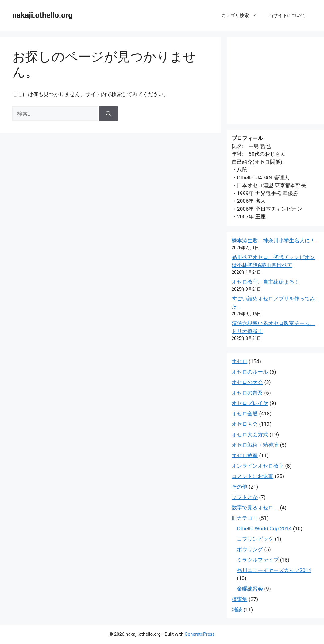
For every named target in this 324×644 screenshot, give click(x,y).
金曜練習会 (250, 589)
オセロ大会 (245, 424)
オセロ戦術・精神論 (255, 445)
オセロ (239, 361)
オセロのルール (250, 372)
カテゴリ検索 (242, 15)
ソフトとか (245, 497)
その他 (239, 487)
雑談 (237, 610)
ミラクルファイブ (258, 560)
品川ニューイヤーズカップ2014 (274, 570)
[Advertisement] (275, 80)
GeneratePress (200, 634)
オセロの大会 (247, 382)
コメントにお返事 (253, 476)
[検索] (108, 114)
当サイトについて (287, 15)
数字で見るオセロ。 (255, 508)
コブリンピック (255, 539)
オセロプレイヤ (250, 403)
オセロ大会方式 (250, 434)
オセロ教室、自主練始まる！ (266, 282)
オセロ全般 (245, 414)
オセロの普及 (247, 393)
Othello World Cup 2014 (264, 528)
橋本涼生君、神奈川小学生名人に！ (273, 241)
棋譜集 (239, 599)
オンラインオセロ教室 (258, 466)
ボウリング (250, 549)
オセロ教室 (245, 455)
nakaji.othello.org (42, 15)
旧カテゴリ (245, 518)
